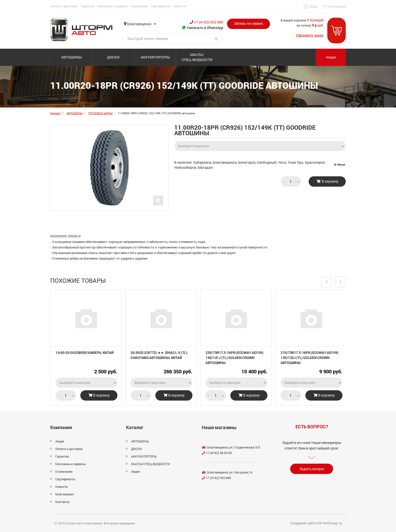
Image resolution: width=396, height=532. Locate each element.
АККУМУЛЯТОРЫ (155, 57)
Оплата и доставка (64, 6)
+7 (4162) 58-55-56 (217, 453)
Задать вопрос (312, 469)
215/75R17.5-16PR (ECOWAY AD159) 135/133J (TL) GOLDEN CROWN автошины (309, 358)
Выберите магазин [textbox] (194, 146)
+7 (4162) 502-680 (206, 22)
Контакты (62, 502)
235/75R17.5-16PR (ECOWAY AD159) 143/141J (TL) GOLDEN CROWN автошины (234, 358)
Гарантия (87, 6)
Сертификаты (161, 6)
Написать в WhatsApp (203, 28)
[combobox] (260, 145)
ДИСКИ (113, 57)
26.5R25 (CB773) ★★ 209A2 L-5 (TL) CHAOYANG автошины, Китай (159, 355)
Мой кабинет (65, 494)
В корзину (99, 395)
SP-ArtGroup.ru (330, 523)
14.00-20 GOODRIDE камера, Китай (84, 353)
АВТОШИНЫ (71, 57)
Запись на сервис (249, 23)
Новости (180, 6)
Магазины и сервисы (112, 6)
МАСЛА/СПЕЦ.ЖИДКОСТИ (197, 57)
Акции (331, 57)
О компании (139, 6)
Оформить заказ (310, 35)
